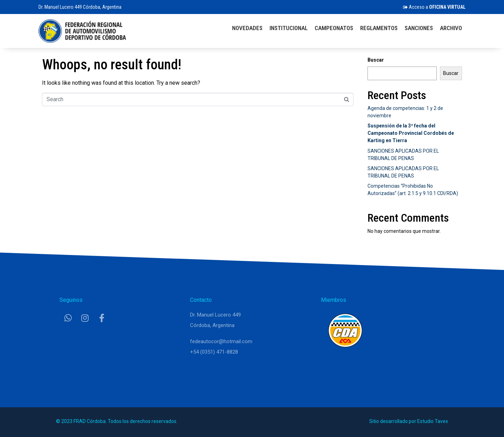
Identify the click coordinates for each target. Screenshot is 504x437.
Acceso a (434, 7)
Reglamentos (379, 28)
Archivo (451, 28)
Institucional (289, 28)
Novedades (247, 28)
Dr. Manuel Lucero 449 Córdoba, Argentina (80, 7)
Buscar (376, 60)
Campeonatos (334, 28)
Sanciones (419, 28)
